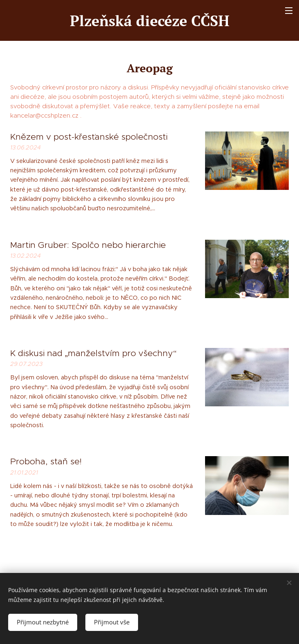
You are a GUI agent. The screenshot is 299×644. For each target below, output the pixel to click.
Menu (289, 11)
